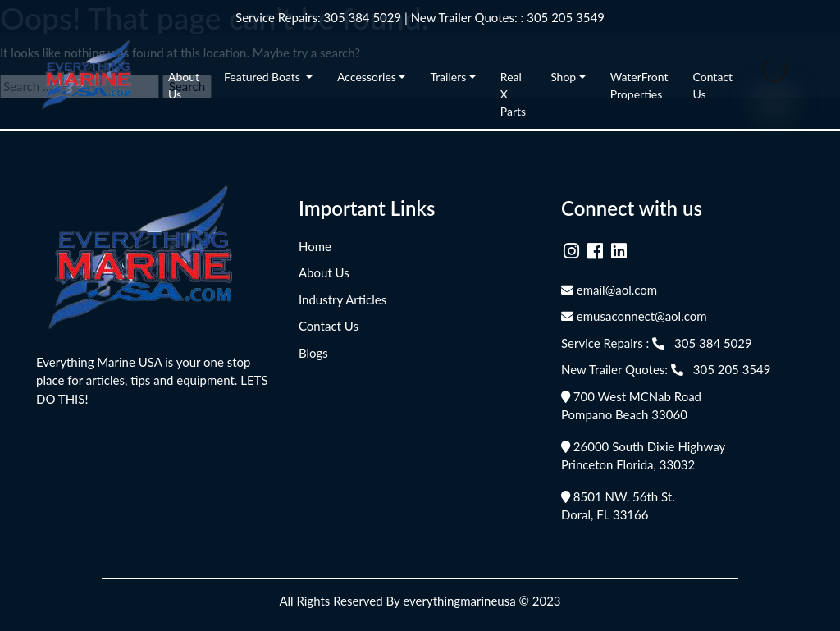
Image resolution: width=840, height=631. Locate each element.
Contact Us (713, 85)
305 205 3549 (566, 17)
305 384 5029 (363, 17)
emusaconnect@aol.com (634, 316)
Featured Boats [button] (263, 77)
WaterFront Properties (639, 85)
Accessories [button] (367, 77)
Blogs (313, 353)
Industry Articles (342, 299)
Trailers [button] (448, 77)
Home (315, 246)
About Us (184, 85)
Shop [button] (563, 77)
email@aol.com (609, 290)
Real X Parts (513, 94)
